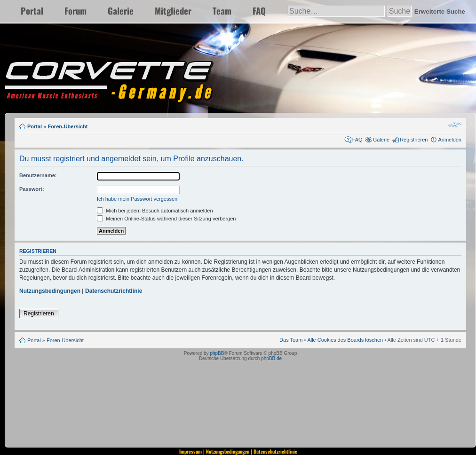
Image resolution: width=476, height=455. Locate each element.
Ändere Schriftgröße (455, 125)
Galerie (121, 11)
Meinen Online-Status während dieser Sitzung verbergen (166, 219)
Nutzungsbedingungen (50, 291)
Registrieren (414, 140)
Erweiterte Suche (440, 12)
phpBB (217, 353)
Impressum (190, 451)
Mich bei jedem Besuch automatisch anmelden (155, 211)
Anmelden (450, 140)
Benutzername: (38, 175)
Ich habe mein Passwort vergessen (137, 199)
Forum (75, 11)
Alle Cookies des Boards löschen (345, 340)
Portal (32, 11)
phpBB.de (271, 358)
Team (222, 11)
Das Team (291, 340)
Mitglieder (173, 11)
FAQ (259, 11)
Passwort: (32, 189)
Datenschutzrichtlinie (114, 291)
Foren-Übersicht (67, 126)
